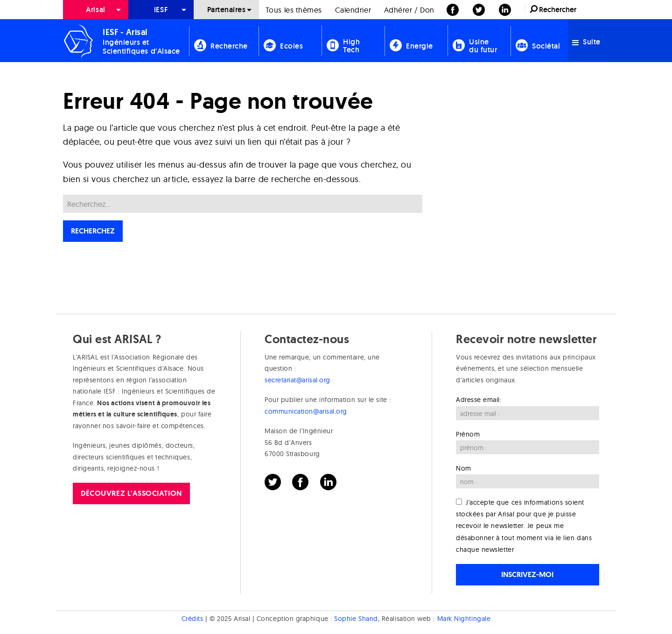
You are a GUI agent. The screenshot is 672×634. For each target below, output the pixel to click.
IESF (161, 10)
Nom (464, 468)
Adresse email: (479, 400)
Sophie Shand (356, 619)
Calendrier (353, 10)
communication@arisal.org (306, 411)
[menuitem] (96, 10)
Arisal (95, 10)
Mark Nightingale (464, 619)
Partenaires (227, 10)
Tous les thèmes (294, 10)
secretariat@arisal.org (297, 380)
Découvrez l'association (131, 493)
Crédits (192, 619)
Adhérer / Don (409, 10)
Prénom (468, 434)
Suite (586, 42)
